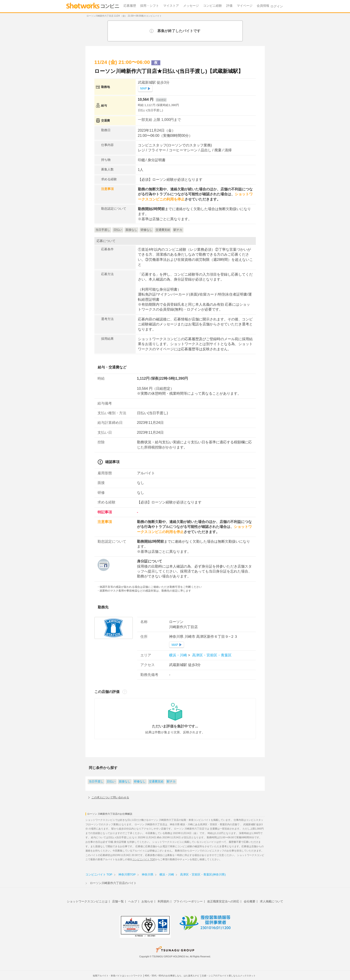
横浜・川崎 (178, 655)
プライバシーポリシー (188, 901)
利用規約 (163, 901)
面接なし (125, 782)
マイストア (171, 6)
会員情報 (263, 6)
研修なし (140, 782)
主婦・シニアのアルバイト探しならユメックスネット (229, 976)
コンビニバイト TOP (144, 859)
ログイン (277, 6)
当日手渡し (96, 782)
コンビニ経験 (213, 6)
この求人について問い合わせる (110, 797)
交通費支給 (156, 782)
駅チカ (171, 782)
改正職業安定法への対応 (223, 901)
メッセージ (191, 6)
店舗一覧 (118, 901)
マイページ (245, 6)
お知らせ (147, 901)
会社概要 (250, 901)
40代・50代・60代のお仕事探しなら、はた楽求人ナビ (172, 976)
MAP (144, 88)
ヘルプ (133, 901)
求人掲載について (272, 901)
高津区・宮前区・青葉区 (211, 655)
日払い (111, 782)
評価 (229, 6)
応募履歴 (130, 6)
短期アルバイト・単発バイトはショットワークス (117, 976)
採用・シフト (150, 6)
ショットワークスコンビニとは (87, 901)
